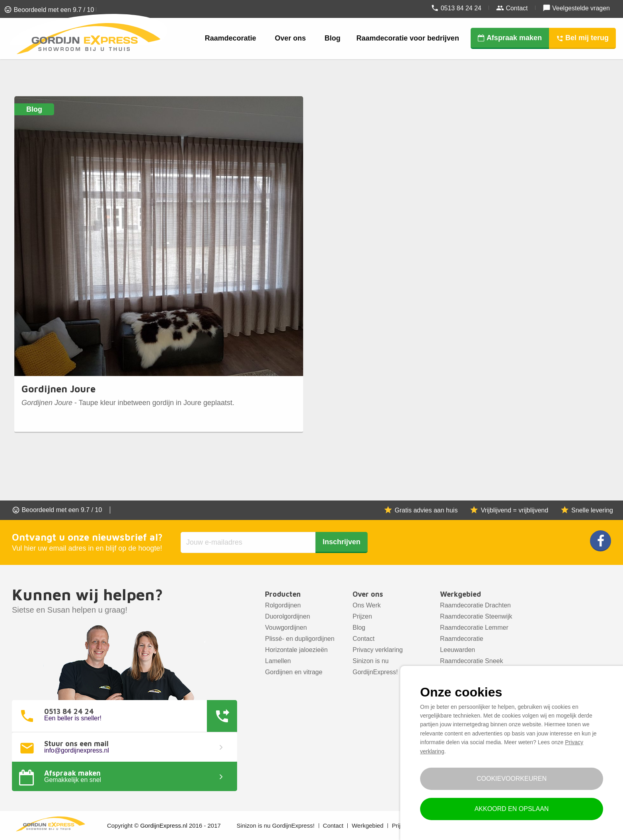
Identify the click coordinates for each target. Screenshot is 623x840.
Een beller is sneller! (73, 718)
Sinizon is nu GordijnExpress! (375, 666)
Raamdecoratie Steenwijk (476, 616)
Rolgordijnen (283, 605)
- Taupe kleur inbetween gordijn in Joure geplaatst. (128, 403)
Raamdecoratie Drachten (475, 605)
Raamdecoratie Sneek (471, 661)
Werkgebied (460, 594)
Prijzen (362, 616)
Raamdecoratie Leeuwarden (462, 644)
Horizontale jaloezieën (296, 650)
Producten (283, 594)
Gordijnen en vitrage (294, 672)
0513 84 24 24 (456, 8)
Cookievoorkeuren (512, 779)
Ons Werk (367, 605)
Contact (512, 8)
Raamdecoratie (231, 38)
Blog (333, 38)
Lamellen (278, 661)
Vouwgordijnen (286, 628)
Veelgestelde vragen (576, 8)
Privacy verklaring (378, 650)
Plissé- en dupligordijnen (300, 639)
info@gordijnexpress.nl (77, 751)
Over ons (290, 38)
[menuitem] (232, 39)
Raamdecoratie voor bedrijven (408, 38)
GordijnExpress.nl (164, 825)
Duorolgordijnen (287, 616)
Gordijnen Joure (58, 389)
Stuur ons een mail (76, 744)
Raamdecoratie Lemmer (474, 628)
